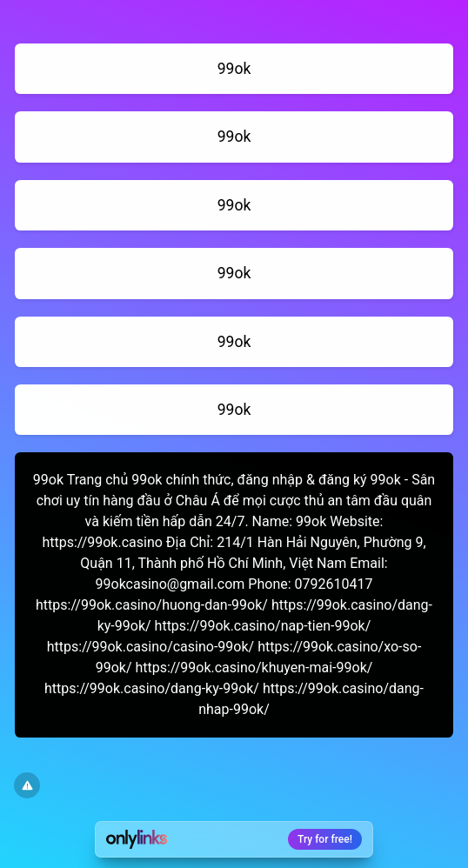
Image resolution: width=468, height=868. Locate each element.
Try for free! (325, 839)
